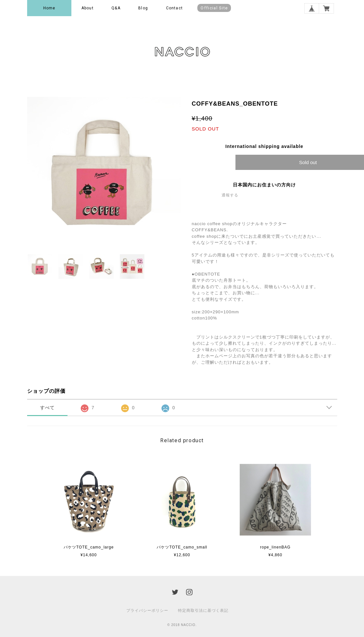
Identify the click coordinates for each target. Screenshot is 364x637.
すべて (47, 408)
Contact (174, 8)
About (88, 8)
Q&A (116, 8)
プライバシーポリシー (147, 611)
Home (49, 8)
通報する (230, 195)
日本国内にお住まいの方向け (264, 185)
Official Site (214, 8)
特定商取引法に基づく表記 (203, 611)
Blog (143, 8)
